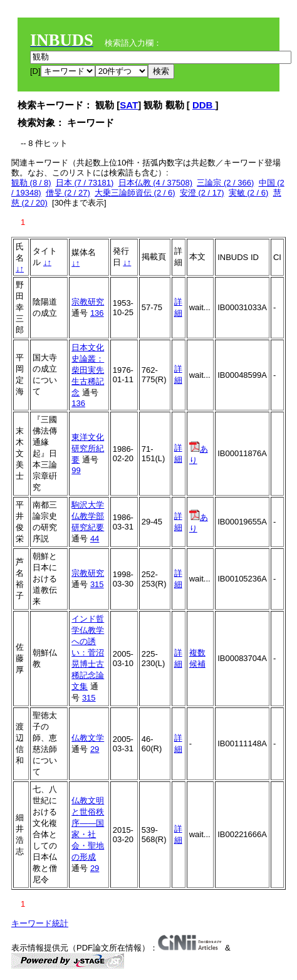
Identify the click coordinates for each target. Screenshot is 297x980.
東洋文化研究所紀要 (88, 448)
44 (95, 539)
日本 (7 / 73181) (85, 183)
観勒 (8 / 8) (31, 183)
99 (76, 470)
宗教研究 (88, 302)
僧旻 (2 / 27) (68, 193)
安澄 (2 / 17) (202, 193)
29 (95, 749)
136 (97, 313)
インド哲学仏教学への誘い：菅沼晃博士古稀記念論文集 (88, 653)
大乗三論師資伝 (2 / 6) (135, 193)
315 (97, 584)
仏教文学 (88, 738)
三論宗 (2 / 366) (225, 183)
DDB (204, 105)
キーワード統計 (40, 923)
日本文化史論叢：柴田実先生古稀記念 (88, 370)
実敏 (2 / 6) (249, 193)
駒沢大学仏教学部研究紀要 (88, 516)
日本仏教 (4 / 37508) (156, 183)
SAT (129, 105)
